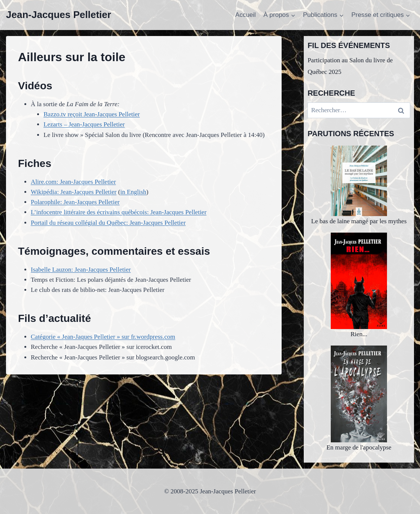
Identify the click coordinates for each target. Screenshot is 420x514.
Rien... (359, 285)
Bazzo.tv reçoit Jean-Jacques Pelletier (92, 114)
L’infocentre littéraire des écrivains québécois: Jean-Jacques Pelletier (119, 212)
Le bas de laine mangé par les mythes (359, 185)
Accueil (245, 15)
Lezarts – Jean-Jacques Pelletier (84, 124)
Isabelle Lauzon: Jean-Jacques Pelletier (81, 270)
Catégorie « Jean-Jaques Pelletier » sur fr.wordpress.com (103, 337)
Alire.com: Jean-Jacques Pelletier (73, 182)
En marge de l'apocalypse (359, 398)
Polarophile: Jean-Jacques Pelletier (75, 202)
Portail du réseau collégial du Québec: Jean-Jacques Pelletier (108, 223)
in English (133, 192)
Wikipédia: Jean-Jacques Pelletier (74, 192)
